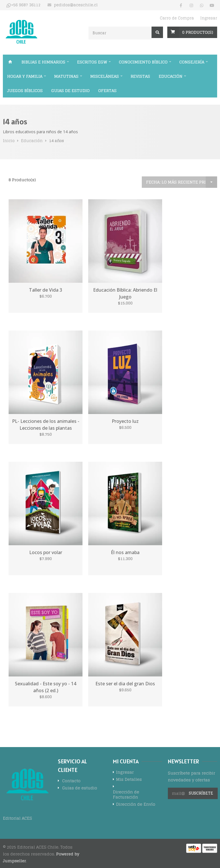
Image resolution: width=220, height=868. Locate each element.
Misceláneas (105, 76)
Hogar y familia (25, 76)
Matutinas (66, 76)
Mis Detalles (129, 780)
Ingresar (209, 18)
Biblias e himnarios (43, 62)
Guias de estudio (70, 90)
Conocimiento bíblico (143, 62)
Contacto (71, 781)
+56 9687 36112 (26, 5)
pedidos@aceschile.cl (76, 5)
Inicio (10, 62)
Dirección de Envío (136, 805)
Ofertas (107, 90)
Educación (171, 76)
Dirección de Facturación (126, 795)
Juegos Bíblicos (25, 90)
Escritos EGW (92, 62)
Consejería (192, 62)
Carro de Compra (177, 18)
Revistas (140, 76)
